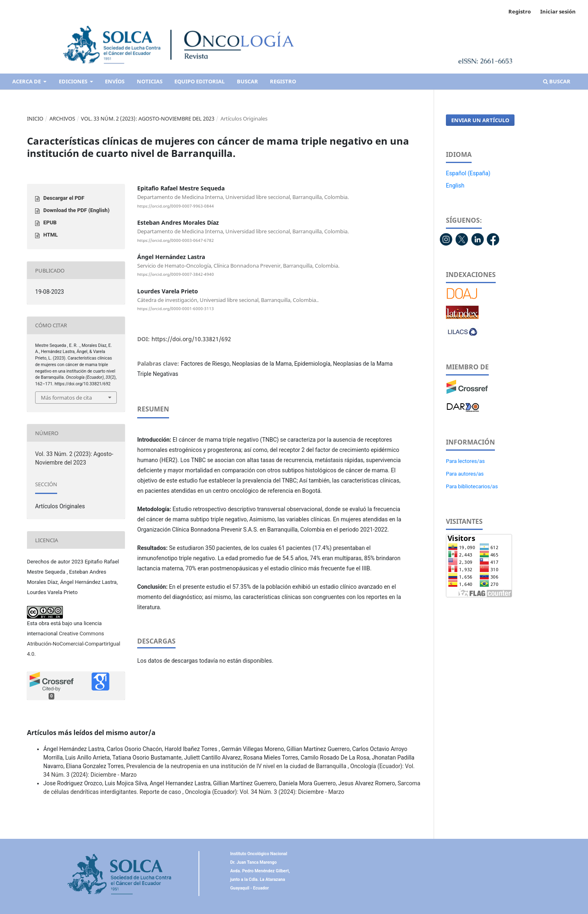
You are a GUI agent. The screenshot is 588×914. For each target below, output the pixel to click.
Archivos (62, 118)
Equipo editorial (199, 81)
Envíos (115, 81)
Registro (283, 81)
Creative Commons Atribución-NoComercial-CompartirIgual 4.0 (73, 644)
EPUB (50, 222)
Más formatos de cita (66, 398)
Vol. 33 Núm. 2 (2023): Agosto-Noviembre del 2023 (148, 118)
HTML (51, 235)
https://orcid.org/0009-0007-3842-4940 (176, 275)
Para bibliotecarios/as (472, 486)
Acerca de (27, 81)
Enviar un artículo (480, 120)
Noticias (150, 81)
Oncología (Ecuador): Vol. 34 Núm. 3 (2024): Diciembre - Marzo (265, 792)
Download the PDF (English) (76, 210)
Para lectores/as (465, 461)
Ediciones (74, 81)
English (455, 185)
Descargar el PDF (64, 198)
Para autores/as (465, 474)
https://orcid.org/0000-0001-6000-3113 (176, 308)
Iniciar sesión (558, 11)
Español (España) (468, 173)
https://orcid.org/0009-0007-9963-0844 (176, 206)
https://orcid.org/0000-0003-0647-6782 (176, 240)
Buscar (247, 81)
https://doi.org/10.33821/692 (191, 339)
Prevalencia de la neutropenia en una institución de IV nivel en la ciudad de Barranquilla (237, 766)
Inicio (35, 118)
